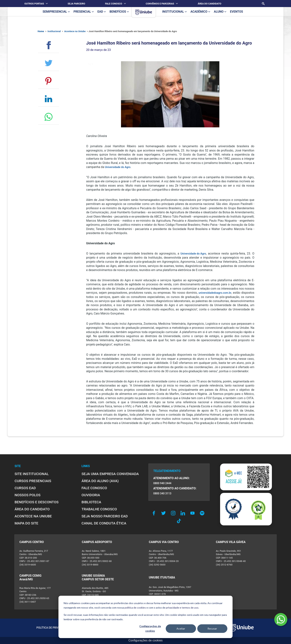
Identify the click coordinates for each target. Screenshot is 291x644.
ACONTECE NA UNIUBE (33, 516)
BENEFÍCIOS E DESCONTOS (36, 502)
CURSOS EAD (25, 488)
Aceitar (181, 628)
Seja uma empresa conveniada (110, 474)
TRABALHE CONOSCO (99, 509)
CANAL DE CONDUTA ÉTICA (104, 523)
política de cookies (135, 608)
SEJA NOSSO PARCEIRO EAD (105, 516)
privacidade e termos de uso (182, 608)
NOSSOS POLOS (27, 495)
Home (41, 31)
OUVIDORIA (91, 495)
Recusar (212, 628)
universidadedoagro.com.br (215, 293)
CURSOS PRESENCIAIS (33, 481)
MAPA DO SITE (26, 523)
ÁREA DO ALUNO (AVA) (100, 481)
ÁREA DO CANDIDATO (32, 509)
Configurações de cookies (150, 628)
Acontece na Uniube (75, 31)
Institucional (54, 31)
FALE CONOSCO (94, 488)
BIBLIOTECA (91, 502)
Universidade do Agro (118, 167)
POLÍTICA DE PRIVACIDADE (53, 628)
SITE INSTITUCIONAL (32, 474)
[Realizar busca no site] (263, 4)
